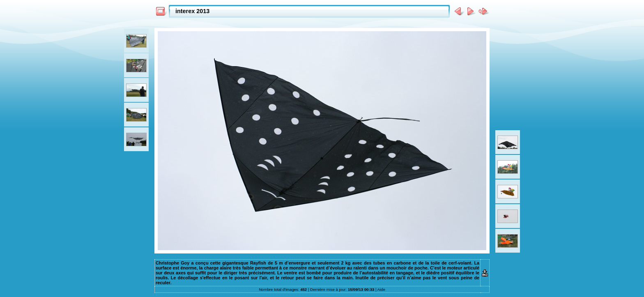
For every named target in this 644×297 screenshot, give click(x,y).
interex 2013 (192, 11)
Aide (381, 289)
